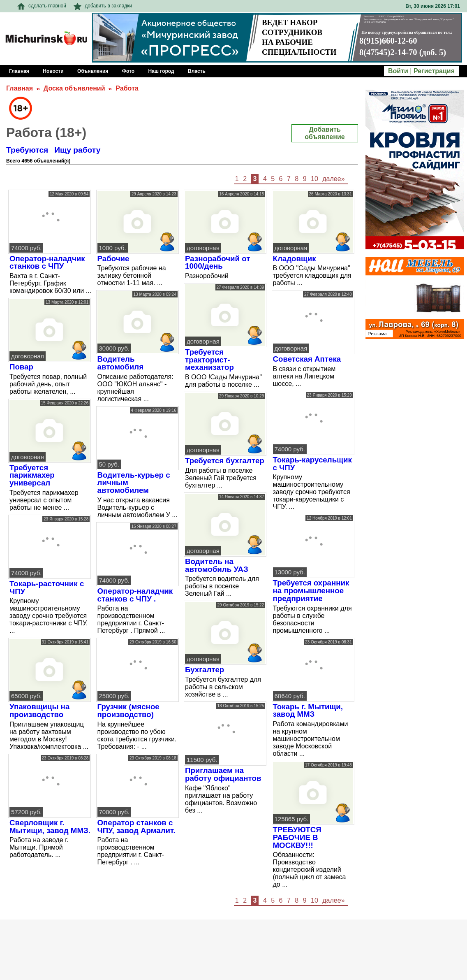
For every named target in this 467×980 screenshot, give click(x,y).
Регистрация (434, 71)
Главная (20, 88)
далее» (333, 179)
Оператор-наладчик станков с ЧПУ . (135, 595)
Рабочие (113, 259)
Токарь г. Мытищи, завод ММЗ (308, 711)
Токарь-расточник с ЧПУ (47, 588)
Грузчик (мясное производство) (128, 711)
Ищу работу (77, 150)
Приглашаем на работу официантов (223, 774)
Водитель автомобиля (121, 363)
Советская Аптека (307, 359)
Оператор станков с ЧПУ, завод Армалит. (136, 827)
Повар (21, 367)
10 (314, 179)
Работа (127, 88)
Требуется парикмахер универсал (32, 475)
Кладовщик (295, 259)
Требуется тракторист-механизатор (209, 360)
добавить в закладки (103, 6)
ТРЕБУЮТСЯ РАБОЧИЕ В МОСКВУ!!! (297, 837)
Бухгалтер (205, 670)
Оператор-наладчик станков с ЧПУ (47, 262)
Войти (398, 71)
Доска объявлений (74, 88)
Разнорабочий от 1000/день (217, 262)
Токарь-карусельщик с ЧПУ (312, 464)
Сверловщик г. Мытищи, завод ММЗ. (50, 827)
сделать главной (42, 6)
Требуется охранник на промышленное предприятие (311, 590)
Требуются (27, 150)
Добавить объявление (325, 133)
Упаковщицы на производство (39, 711)
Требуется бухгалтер (225, 461)
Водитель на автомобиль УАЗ (217, 565)
